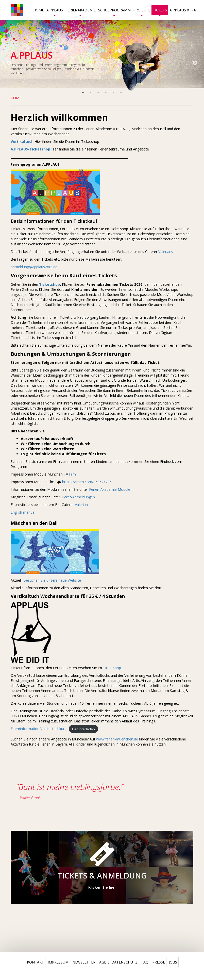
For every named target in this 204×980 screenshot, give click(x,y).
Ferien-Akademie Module (110, 489)
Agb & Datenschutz (118, 962)
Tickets (160, 11)
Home (39, 10)
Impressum (58, 962)
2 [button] (91, 93)
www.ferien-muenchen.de (117, 739)
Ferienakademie (81, 11)
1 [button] (83, 93)
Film (72, 474)
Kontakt (35, 962)
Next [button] (195, 63)
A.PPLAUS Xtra (183, 10)
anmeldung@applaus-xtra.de (35, 267)
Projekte (142, 11)
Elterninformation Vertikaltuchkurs (38, 729)
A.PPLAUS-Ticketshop (30, 149)
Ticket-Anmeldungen (78, 497)
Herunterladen (83, 729)
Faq (145, 962)
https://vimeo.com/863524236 (87, 482)
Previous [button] (9, 63)
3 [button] (98, 93)
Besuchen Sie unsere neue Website (52, 580)
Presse (159, 962)
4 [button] (106, 93)
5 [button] (113, 93)
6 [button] (121, 93)
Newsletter (84, 962)
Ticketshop (112, 668)
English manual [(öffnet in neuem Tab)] (23, 512)
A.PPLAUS (55, 11)
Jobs (173, 962)
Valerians (166, 252)
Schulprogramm (114, 11)
